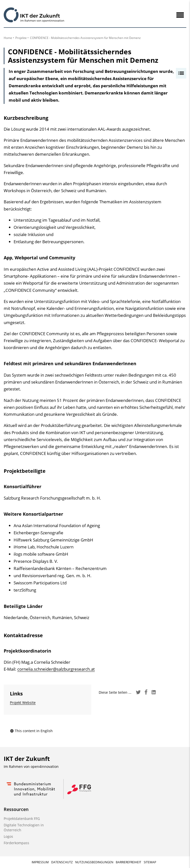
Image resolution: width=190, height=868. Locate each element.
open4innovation (45, 766)
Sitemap (150, 862)
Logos (8, 836)
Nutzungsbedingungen (94, 862)
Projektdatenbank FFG (22, 819)
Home (8, 38)
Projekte (21, 38)
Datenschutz (62, 862)
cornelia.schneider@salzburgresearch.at (56, 669)
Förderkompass (16, 843)
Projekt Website (23, 703)
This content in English (31, 731)
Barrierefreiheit (129, 862)
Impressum (40, 862)
